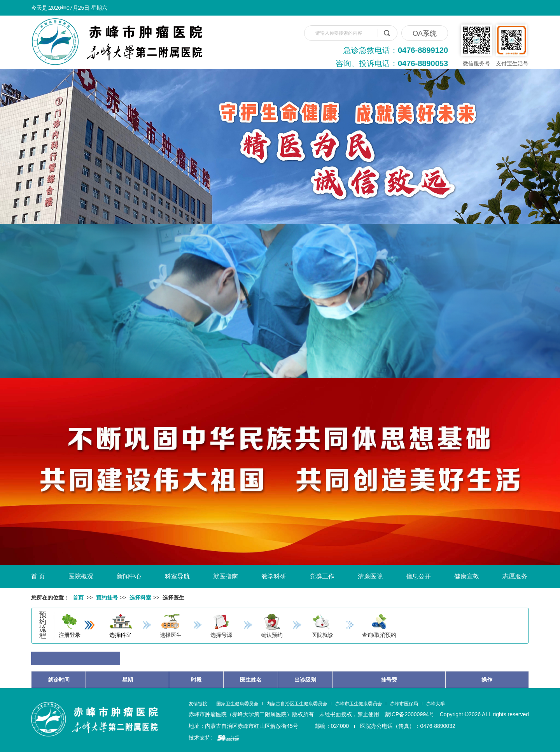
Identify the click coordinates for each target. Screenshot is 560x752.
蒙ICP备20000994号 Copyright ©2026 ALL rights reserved (457, 714)
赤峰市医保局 (404, 704)
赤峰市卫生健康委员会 (359, 704)
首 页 (38, 576)
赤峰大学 (436, 704)
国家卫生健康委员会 (237, 704)
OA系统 (425, 33)
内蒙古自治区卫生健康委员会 (297, 704)
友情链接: (199, 704)
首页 (78, 598)
